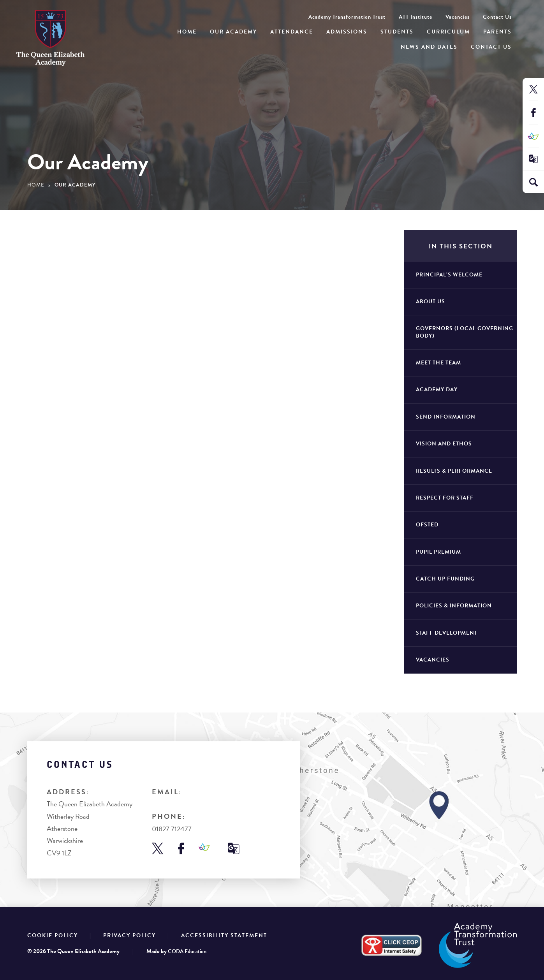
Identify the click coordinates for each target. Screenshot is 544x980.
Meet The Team (438, 363)
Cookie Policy (53, 935)
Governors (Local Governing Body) (465, 332)
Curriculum (448, 32)
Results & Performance (454, 471)
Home (187, 32)
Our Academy (233, 32)
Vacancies (458, 17)
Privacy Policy (129, 935)
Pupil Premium (438, 552)
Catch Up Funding (445, 579)
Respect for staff (445, 498)
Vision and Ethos (444, 444)
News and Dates (429, 47)
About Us (430, 302)
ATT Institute (415, 17)
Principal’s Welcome (449, 275)
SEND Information (446, 417)
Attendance (292, 32)
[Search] (533, 182)
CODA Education (187, 951)
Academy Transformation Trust (347, 17)
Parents (497, 32)
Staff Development (447, 633)
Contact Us (491, 47)
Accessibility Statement (224, 935)
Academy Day (437, 390)
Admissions (347, 32)
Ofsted (427, 525)
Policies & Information (454, 606)
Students (397, 32)
